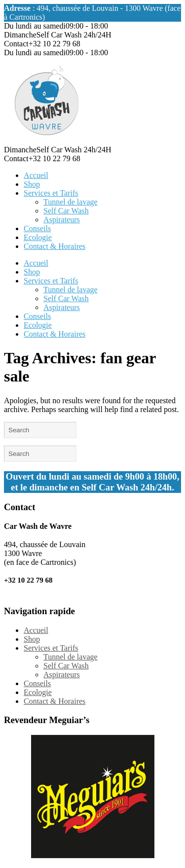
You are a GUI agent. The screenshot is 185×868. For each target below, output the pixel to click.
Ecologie (38, 237)
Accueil (36, 175)
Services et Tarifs (51, 193)
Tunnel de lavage (71, 202)
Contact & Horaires (55, 246)
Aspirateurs (62, 220)
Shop (32, 184)
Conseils (37, 228)
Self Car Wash (66, 211)
